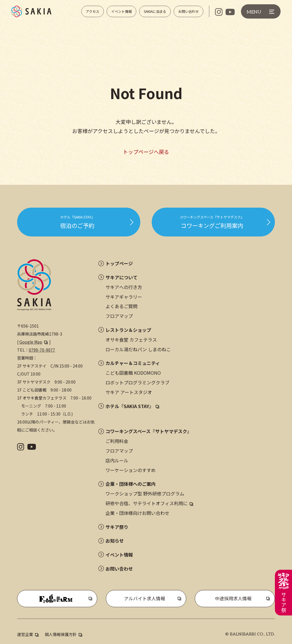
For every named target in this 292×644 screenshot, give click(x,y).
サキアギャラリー (124, 297)
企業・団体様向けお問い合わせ (137, 513)
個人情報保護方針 (61, 634)
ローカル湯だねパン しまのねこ (138, 349)
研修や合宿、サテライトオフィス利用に (147, 503)
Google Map (31, 342)
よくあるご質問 (121, 306)
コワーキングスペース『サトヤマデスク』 (149, 431)
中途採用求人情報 (233, 598)
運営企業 (25, 634)
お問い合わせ (119, 569)
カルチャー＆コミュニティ (133, 363)
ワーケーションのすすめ (131, 470)
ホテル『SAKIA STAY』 (130, 406)
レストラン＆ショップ (128, 330)
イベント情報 (119, 555)
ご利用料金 (117, 441)
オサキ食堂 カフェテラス (131, 340)
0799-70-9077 (42, 350)
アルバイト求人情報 (145, 598)
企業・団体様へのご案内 (131, 484)
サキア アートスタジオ (129, 392)
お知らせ (115, 541)
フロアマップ (119, 316)
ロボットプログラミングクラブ (137, 382)
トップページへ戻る (146, 152)
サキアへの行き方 (124, 287)
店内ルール (117, 460)
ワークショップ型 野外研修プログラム (145, 493)
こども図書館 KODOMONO (133, 373)
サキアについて (121, 277)
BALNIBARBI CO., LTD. (252, 634)
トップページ (119, 263)
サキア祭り (117, 527)
